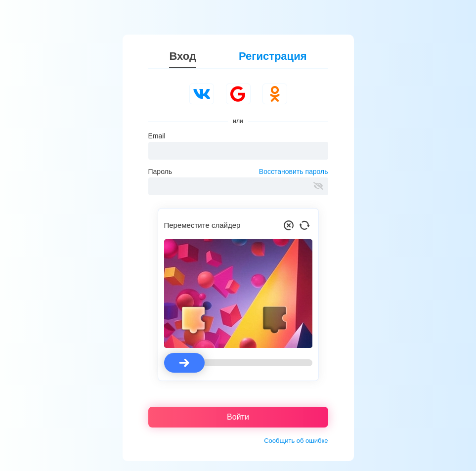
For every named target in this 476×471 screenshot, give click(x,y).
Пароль (160, 171)
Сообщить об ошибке (296, 441)
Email (157, 136)
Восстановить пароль (294, 171)
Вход (182, 56)
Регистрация (273, 56)
